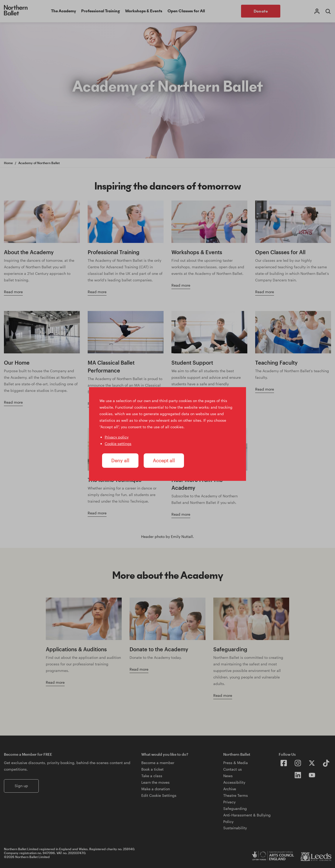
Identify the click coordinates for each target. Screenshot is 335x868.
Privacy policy (117, 437)
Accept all (164, 460)
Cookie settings (118, 444)
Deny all (120, 460)
